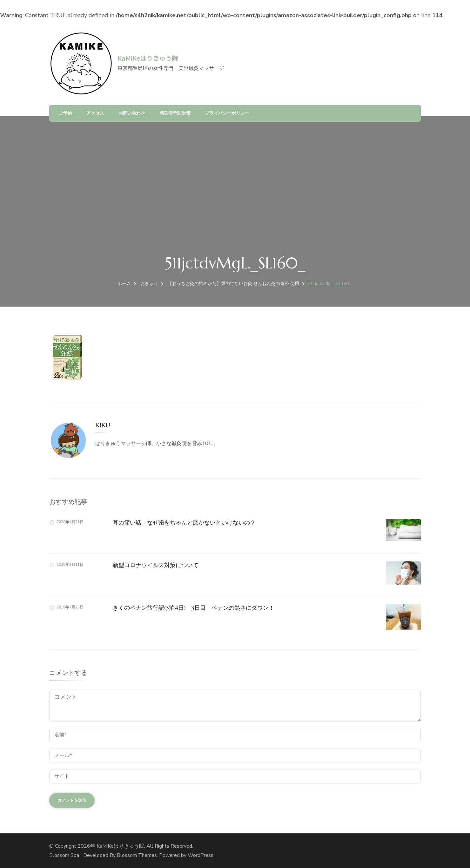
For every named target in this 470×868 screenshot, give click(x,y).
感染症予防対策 (175, 113)
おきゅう (149, 284)
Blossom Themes (137, 855)
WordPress (201, 855)
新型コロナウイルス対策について (156, 565)
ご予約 (65, 113)
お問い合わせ (132, 113)
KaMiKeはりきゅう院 (148, 58)
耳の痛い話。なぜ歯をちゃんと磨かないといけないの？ (184, 522)
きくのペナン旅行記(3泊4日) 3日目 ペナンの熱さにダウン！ (194, 608)
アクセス (95, 113)
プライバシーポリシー (227, 113)
